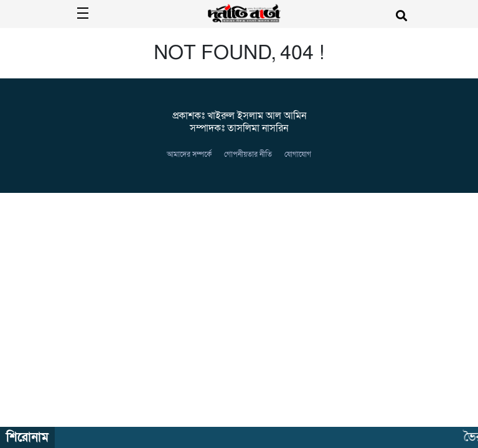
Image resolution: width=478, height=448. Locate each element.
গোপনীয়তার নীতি (248, 154)
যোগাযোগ (298, 154)
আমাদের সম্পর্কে (189, 154)
